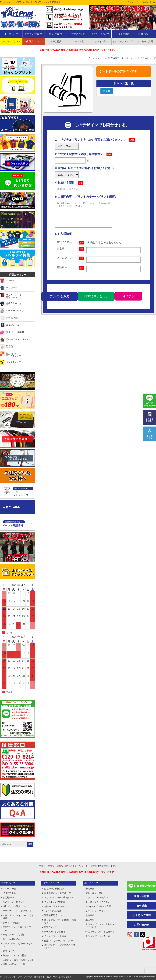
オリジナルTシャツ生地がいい (59, 897)
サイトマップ (131, 2)
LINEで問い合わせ (96, 301)
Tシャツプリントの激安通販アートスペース (111, 58)
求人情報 (90, 920)
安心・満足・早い (94, 893)
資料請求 (142, 906)
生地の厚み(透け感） (55, 889)
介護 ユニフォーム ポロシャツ (59, 941)
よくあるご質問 (142, 915)
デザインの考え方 (12, 923)
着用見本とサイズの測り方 (57, 893)
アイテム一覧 (9, 889)
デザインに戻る (60, 301)
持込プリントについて (14, 902)
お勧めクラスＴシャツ (55, 906)
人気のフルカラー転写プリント (18, 960)
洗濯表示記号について (55, 915)
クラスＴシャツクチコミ (98, 902)
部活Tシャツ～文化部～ (15, 935)
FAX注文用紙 (9, 893)
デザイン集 (100, 41)
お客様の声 (8, 897)
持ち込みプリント (11, 41)
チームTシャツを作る (55, 932)
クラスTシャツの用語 (55, 902)
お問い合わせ (149, 2)
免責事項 (90, 915)
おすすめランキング (123, 41)
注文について (78, 34)
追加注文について (34, 41)
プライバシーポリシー (97, 911)
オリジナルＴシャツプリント (17, 911)
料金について (56, 34)
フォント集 (78, 41)
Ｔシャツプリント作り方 (98, 936)
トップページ (11, 34)
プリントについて (100, 34)
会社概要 (90, 889)
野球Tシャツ (9, 951)
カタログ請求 (123, 34)
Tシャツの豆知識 (53, 911)
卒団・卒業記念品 (12, 939)
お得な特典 (56, 41)
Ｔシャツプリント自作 (55, 936)
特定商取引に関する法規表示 (100, 932)
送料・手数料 (142, 896)
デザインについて (34, 34)
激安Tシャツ (50, 927)
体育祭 (107, 91)
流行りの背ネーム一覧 (14, 964)
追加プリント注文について (16, 906)
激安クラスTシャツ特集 (15, 955)
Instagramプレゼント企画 (98, 906)
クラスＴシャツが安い (97, 897)
